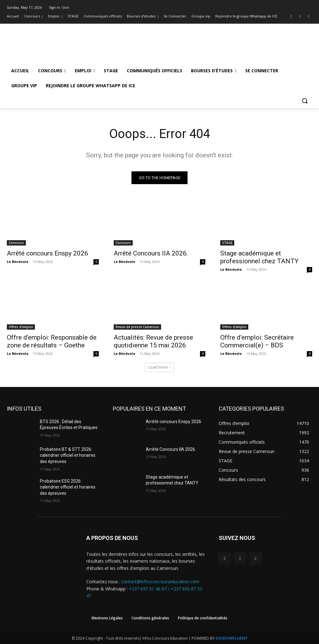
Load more (159, 367)
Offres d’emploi (21, 327)
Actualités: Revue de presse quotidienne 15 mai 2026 (153, 341)
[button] (305, 101)
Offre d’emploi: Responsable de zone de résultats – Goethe (52, 341)
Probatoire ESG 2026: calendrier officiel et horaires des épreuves (68, 487)
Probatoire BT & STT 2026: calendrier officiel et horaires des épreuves (68, 455)
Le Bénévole (18, 262)
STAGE (227, 243)
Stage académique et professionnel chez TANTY (259, 257)
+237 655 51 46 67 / (150, 589)
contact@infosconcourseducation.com (160, 582)
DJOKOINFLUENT (232, 638)
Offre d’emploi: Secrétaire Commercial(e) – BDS (257, 341)
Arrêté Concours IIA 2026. (151, 253)
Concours (16, 243)
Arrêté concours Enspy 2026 (48, 253)
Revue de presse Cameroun (137, 327)
